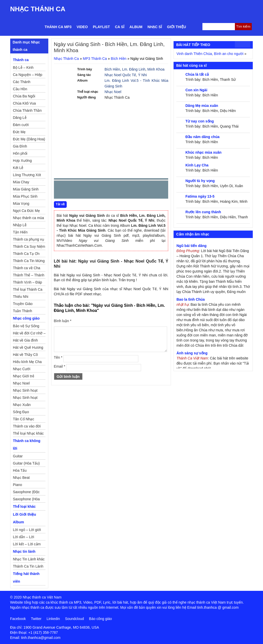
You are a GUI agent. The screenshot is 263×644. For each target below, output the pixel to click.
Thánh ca (21, 60)
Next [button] (87, 191)
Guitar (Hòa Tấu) (26, 463)
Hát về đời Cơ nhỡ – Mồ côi (29, 334)
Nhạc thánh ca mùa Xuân (29, 219)
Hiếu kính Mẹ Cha (27, 362)
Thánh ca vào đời (27, 426)
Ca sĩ (120, 27)
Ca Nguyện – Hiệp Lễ (28, 75)
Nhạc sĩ (155, 27)
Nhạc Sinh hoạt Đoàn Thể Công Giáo (26, 391)
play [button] (74, 190)
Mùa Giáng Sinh (26, 189)
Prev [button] (61, 191)
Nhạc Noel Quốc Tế (120, 75)
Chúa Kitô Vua (25, 103)
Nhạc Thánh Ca (38, 9)
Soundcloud (74, 619)
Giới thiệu (177, 27)
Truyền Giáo (23, 304)
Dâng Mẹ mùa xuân (202, 106)
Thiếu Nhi (21, 297)
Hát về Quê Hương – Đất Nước (28, 348)
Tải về (60, 204)
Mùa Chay (21, 182)
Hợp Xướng (22, 161)
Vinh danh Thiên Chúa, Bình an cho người (210, 54)
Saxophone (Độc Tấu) (26, 493)
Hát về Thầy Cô (25, 355)
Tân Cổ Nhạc (24, 419)
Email (60, 366)
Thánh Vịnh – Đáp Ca (28, 283)
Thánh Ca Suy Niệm (29, 246)
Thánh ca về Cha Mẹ (27, 269)
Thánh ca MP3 (58, 27)
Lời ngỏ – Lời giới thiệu (27, 530)
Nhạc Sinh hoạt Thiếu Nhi (25, 398)
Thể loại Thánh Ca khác (28, 290)
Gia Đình (20, 146)
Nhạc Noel (113, 92)
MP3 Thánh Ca (95, 59)
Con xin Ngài (196, 90)
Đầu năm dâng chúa (202, 137)
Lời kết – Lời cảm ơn (27, 545)
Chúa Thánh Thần (27, 110)
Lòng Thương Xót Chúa (27, 176)
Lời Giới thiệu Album (25, 518)
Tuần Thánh (23, 311)
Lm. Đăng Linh (134, 69)
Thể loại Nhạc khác (28, 433)
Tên (58, 357)
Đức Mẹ (19, 132)
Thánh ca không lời (27, 445)
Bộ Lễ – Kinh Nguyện (23, 68)
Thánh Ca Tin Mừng (29, 261)
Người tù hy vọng (200, 181)
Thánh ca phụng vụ (29, 239)
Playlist (101, 27)
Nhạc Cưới (22, 369)
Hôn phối (20, 153)
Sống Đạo (21, 412)
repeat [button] (104, 191)
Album (136, 27)
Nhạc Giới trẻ (24, 376)
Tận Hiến (20, 232)
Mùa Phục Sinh (25, 196)
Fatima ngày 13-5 (200, 196)
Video (82, 27)
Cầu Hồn (20, 89)
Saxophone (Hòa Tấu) (26, 500)
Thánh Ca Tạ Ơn (26, 254)
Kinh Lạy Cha (197, 165)
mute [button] (134, 190)
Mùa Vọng (21, 204)
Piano (18, 485)
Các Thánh (22, 82)
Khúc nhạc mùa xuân (203, 152)
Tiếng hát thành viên (26, 578)
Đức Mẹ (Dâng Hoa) (29, 139)
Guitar (18, 456)
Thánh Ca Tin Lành (28, 566)
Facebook (18, 619)
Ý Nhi (142, 75)
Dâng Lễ (20, 118)
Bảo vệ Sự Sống (26, 326)
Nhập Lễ (20, 225)
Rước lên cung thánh (203, 212)
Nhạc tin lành (24, 551)
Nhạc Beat (21, 478)
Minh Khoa (156, 69)
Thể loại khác (24, 506)
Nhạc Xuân (22, 405)
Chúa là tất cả (197, 74)
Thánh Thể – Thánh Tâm (29, 276)
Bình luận (63, 321)
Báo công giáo (100, 619)
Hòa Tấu (20, 470)
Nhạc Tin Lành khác (29, 559)
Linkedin (53, 619)
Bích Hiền (119, 59)
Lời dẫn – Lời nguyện (24, 538)
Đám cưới (21, 125)
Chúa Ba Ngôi (24, 96)
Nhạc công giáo (26, 318)
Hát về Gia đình (26, 340)
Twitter (36, 619)
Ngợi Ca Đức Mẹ (26, 211)
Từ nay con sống (199, 121)
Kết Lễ (18, 168)
